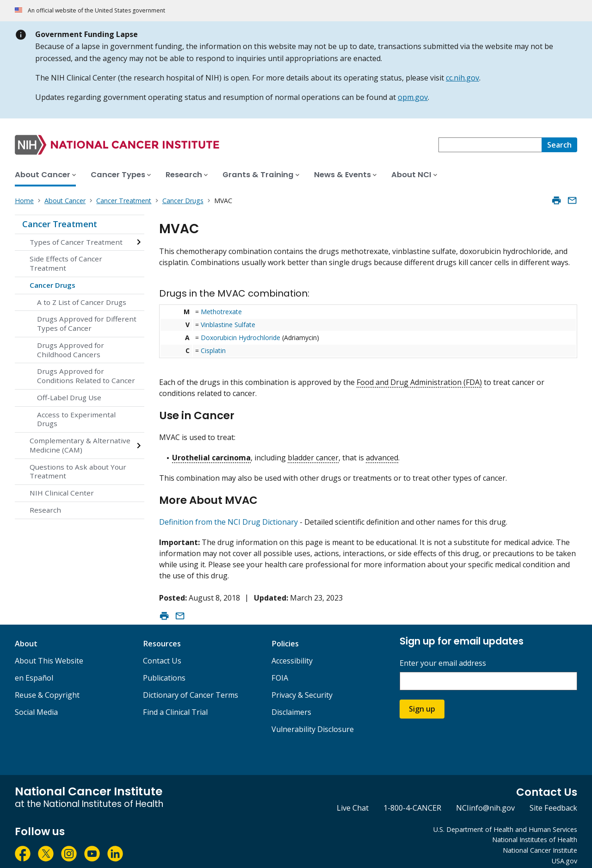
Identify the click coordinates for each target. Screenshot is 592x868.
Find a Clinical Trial (175, 704)
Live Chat (353, 800)
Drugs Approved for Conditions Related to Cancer (86, 376)
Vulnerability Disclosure (313, 721)
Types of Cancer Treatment (76, 242)
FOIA (280, 670)
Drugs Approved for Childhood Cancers (71, 350)
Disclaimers (291, 704)
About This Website (49, 653)
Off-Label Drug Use (69, 397)
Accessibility (292, 653)
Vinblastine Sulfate (228, 325)
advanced (382, 454)
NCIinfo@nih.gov (485, 800)
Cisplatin (213, 350)
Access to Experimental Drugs (76, 419)
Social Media (36, 704)
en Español (34, 670)
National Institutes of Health (535, 832)
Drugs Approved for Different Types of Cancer (87, 323)
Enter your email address (443, 655)
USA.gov (564, 853)
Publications (164, 670)
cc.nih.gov (462, 78)
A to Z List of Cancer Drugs (82, 302)
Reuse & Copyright (47, 687)
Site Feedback (553, 800)
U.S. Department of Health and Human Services (505, 821)
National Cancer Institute (540, 842)
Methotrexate (221, 312)
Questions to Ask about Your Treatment (78, 471)
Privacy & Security (302, 687)
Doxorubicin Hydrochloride (240, 338)
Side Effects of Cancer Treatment (66, 263)
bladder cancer (313, 454)
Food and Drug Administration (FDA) (419, 382)
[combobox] (490, 145)
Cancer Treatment (60, 224)
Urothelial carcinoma (211, 454)
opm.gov (413, 97)
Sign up (422, 701)
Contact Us (162, 653)
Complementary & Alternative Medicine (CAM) (80, 445)
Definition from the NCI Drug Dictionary (228, 514)
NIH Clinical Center (62, 493)
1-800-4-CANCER (412, 800)
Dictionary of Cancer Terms (191, 687)
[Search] (559, 145)
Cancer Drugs (52, 285)
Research (45, 510)
